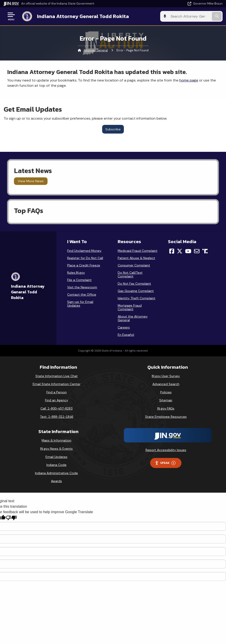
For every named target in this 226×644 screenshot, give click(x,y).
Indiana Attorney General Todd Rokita (83, 16)
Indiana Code (56, 465)
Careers (124, 327)
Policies (166, 392)
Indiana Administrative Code (56, 473)
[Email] (197, 251)
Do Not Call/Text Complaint (130, 274)
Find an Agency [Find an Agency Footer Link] (57, 400)
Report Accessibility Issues (166, 450)
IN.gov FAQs (166, 408)
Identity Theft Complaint (137, 298)
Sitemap (166, 400)
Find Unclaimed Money (84, 251)
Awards (56, 481)
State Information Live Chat (57, 376)
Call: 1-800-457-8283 (56, 408)
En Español (126, 335)
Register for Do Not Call (85, 258)
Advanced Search (166, 384)
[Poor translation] (11, 518)
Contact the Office (82, 294)
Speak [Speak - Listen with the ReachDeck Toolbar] (165, 463)
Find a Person (57, 392)
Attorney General (96, 50)
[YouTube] (188, 251)
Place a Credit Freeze (84, 265)
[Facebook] (172, 251)
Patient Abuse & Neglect (136, 258)
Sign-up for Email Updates (80, 304)
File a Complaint (79, 280)
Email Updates (56, 457)
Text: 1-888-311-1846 (57, 417)
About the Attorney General (133, 318)
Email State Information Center (57, 384)
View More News (31, 181)
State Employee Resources (166, 417)
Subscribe (113, 129)
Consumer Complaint (134, 265)
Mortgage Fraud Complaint (130, 307)
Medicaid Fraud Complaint (138, 251)
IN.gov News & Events (56, 449)
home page (189, 80)
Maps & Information (56, 440)
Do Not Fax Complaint (134, 284)
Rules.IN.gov (76, 273)
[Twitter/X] (180, 251)
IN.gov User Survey (166, 376)
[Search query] (190, 16)
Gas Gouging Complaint (136, 291)
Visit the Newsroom (82, 287)
